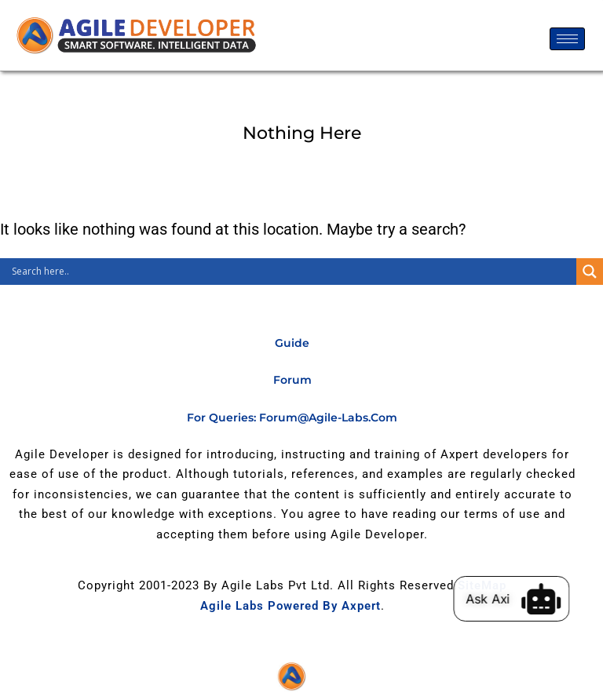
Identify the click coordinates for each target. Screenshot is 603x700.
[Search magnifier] (590, 272)
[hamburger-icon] (567, 39)
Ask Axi (496, 599)
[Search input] (292, 272)
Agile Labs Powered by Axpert (291, 606)
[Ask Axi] (550, 599)
